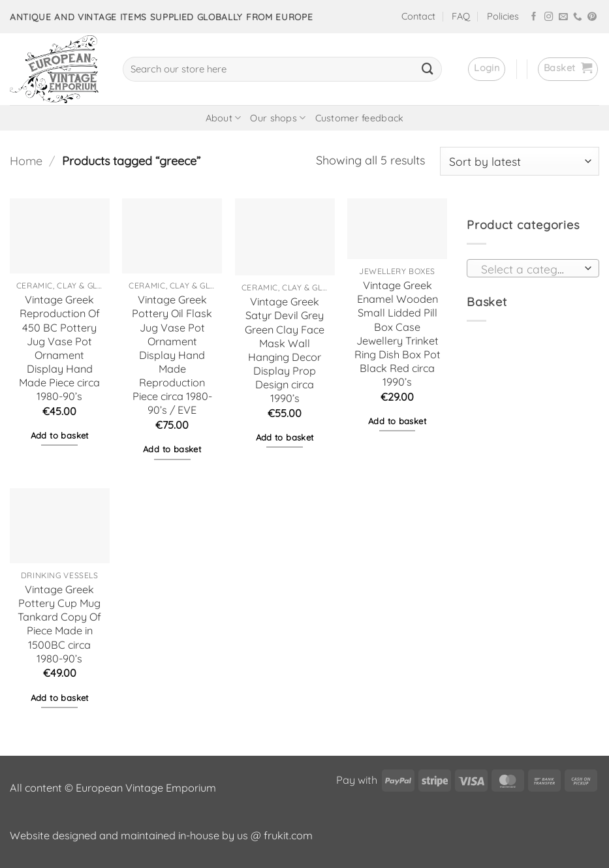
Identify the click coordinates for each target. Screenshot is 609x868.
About (224, 118)
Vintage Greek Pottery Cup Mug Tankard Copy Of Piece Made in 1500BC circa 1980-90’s (59, 624)
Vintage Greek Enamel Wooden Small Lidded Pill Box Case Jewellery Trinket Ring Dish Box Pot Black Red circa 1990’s (398, 333)
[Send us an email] (563, 17)
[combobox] (533, 268)
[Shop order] (520, 161)
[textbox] (529, 269)
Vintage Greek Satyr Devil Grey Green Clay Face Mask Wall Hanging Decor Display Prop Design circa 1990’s (285, 350)
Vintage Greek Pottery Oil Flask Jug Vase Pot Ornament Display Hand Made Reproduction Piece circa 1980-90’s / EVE (172, 355)
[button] (487, 69)
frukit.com (288, 835)
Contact (418, 16)
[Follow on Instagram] (549, 17)
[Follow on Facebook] (534, 17)
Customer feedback (360, 118)
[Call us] (578, 17)
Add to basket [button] (60, 435)
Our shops (278, 118)
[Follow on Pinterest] (592, 17)
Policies (503, 16)
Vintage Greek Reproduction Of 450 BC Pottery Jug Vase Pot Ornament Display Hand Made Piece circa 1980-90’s (59, 348)
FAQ (461, 16)
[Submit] (428, 69)
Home (26, 161)
